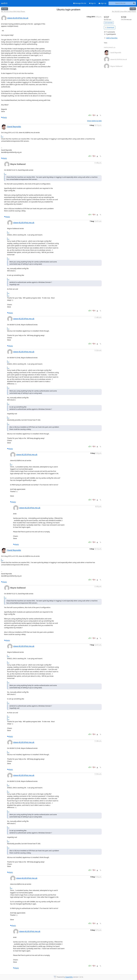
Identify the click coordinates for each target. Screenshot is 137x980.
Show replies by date (94, 121)
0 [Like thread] (90, 115)
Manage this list (80, 3)
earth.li (4, 3)
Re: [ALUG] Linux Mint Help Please (13, 11)
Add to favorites (111, 38)
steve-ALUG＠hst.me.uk (18, 18)
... (3, 136)
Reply (4, 117)
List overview (109, 23)
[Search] (134, 3)
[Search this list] (120, 3)
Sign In (92, 3)
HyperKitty (69, 977)
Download (110, 28)
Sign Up (102, 3)
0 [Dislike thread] (94, 115)
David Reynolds (14, 127)
